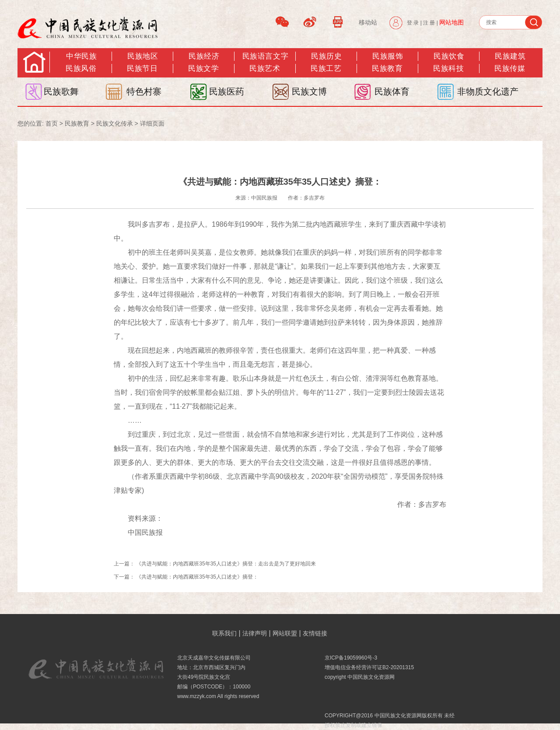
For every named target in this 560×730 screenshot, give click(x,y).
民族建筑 (510, 56)
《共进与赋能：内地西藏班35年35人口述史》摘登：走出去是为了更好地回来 (226, 564)
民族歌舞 (61, 91)
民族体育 (392, 91)
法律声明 (255, 633)
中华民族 (81, 56)
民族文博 (309, 91)
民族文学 (203, 68)
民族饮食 (449, 56)
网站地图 (451, 22)
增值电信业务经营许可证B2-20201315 (369, 667)
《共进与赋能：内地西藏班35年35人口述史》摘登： (197, 577)
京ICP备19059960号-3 (351, 658)
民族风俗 (81, 68)
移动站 (368, 22)
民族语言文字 (265, 56)
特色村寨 (144, 91)
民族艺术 (265, 68)
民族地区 (143, 56)
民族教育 (387, 68)
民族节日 (142, 68)
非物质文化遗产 (488, 91)
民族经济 (204, 56)
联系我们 (224, 633)
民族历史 (326, 56)
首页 (52, 123)
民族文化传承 (115, 123)
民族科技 (448, 68)
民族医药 (227, 91)
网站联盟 (285, 633)
